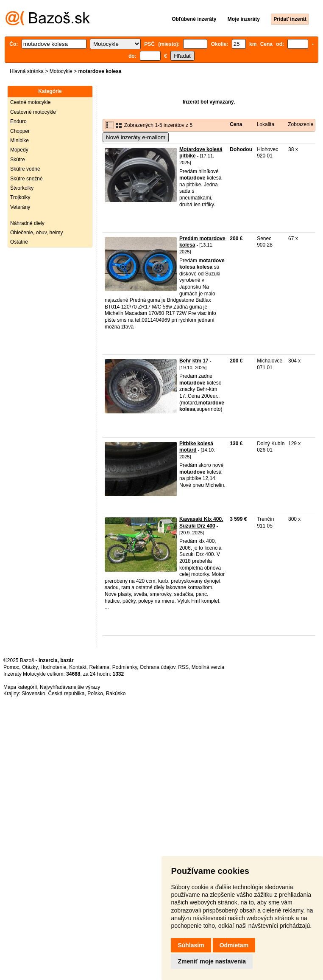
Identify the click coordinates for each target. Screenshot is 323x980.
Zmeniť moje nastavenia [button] (212, 961)
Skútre (18, 160)
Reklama (99, 667)
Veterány (20, 207)
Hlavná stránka (27, 71)
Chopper (20, 131)
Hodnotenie (53, 667)
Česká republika (66, 694)
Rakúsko (116, 694)
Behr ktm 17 (194, 361)
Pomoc (11, 667)
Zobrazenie (301, 124)
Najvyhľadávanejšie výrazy (70, 687)
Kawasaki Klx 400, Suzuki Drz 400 (201, 522)
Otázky (30, 667)
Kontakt (78, 667)
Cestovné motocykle (33, 112)
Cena (236, 124)
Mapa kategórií (20, 687)
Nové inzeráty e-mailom (136, 137)
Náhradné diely (27, 223)
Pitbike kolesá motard (196, 447)
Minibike (19, 140)
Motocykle (61, 71)
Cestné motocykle (30, 102)
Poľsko (95, 694)
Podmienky (125, 667)
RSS (183, 667)
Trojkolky (20, 197)
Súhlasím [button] (191, 945)
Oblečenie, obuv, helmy (37, 233)
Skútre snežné (26, 179)
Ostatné (19, 242)
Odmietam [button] (234, 945)
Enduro (18, 121)
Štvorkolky (22, 188)
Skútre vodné (25, 169)
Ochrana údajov (158, 667)
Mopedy (19, 150)
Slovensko (33, 694)
